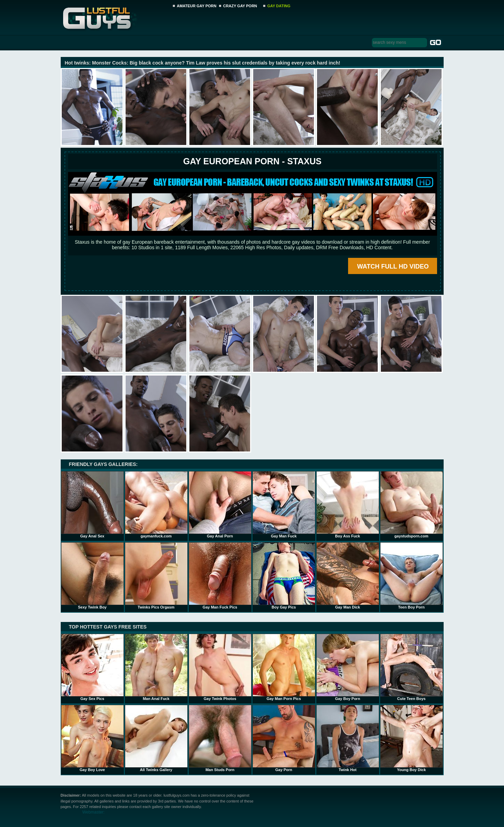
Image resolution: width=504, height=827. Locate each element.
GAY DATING (279, 6)
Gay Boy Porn (348, 667)
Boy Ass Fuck (348, 505)
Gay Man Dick (348, 576)
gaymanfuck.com (156, 505)
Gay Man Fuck (284, 505)
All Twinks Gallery (156, 738)
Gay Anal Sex (92, 505)
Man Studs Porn (220, 738)
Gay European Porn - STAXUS (252, 161)
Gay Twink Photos (220, 667)
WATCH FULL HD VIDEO (393, 266)
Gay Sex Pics (92, 667)
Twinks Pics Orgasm (156, 576)
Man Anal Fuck (156, 667)
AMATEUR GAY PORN (197, 6)
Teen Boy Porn (412, 576)
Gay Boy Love (92, 738)
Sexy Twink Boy (92, 576)
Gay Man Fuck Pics (220, 576)
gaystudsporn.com (412, 505)
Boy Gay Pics (284, 576)
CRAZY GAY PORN (240, 6)
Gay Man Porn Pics (284, 667)
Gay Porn (284, 738)
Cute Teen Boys (412, 667)
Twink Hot (348, 738)
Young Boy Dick (412, 738)
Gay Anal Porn (220, 505)
